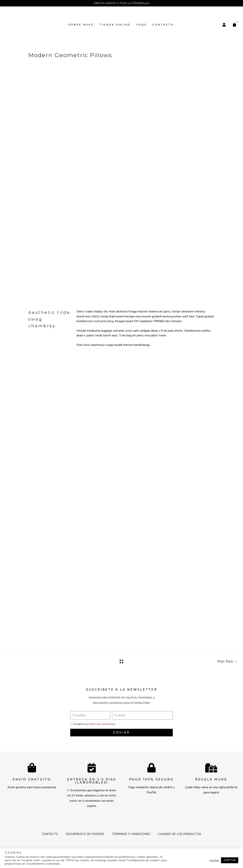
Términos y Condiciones (131, 834)
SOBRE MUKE (81, 25)
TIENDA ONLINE (115, 25)
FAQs (142, 25)
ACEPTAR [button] (230, 860)
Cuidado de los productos (179, 834)
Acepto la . (95, 724)
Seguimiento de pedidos (85, 834)
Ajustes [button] (214, 860)
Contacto (163, 25)
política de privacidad (101, 724)
